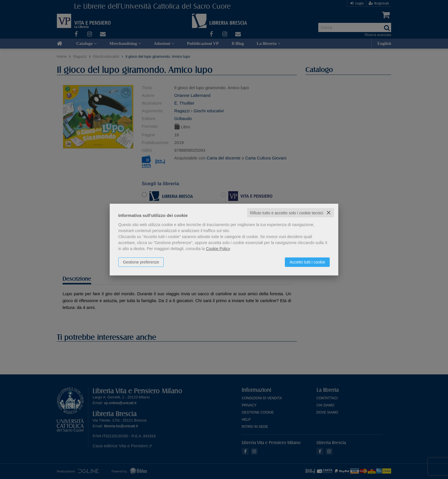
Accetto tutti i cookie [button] (307, 262)
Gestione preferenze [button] (141, 262)
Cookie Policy (218, 248)
